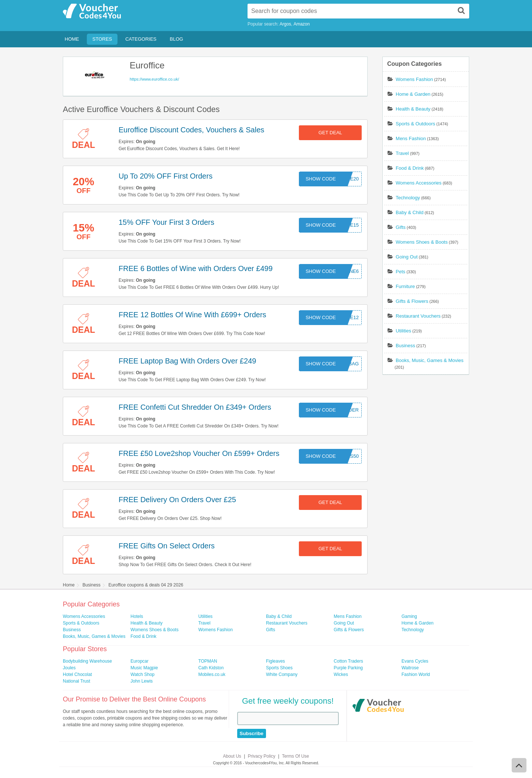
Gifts (401, 227)
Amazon (301, 24)
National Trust (76, 681)
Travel (402, 153)
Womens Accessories (419, 183)
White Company (282, 674)
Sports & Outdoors (415, 124)
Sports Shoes (279, 668)
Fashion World (416, 674)
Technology (408, 198)
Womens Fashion (414, 79)
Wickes (341, 674)
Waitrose (410, 668)
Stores (102, 39)
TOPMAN (208, 661)
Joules (69, 668)
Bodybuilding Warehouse (87, 661)
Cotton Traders (348, 661)
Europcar (139, 661)
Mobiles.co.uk (212, 674)
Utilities (403, 331)
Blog (177, 39)
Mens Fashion (411, 138)
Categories (141, 39)
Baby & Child (410, 212)
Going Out (407, 257)
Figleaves (275, 661)
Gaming (409, 616)
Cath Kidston (211, 668)
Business (405, 346)
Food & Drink (410, 168)
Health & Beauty (413, 109)
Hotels (137, 616)
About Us (232, 756)
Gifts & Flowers (412, 301)
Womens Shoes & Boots (422, 242)
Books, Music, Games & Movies (430, 360)
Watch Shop (142, 674)
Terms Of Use (295, 756)
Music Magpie (144, 668)
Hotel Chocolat (77, 674)
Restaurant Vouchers (418, 316)
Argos (285, 24)
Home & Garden (413, 94)
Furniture (405, 286)
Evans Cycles (415, 661)
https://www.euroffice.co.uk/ (154, 79)
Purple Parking (348, 668)
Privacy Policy (262, 756)
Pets (400, 272)
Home (72, 39)
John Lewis (141, 681)
